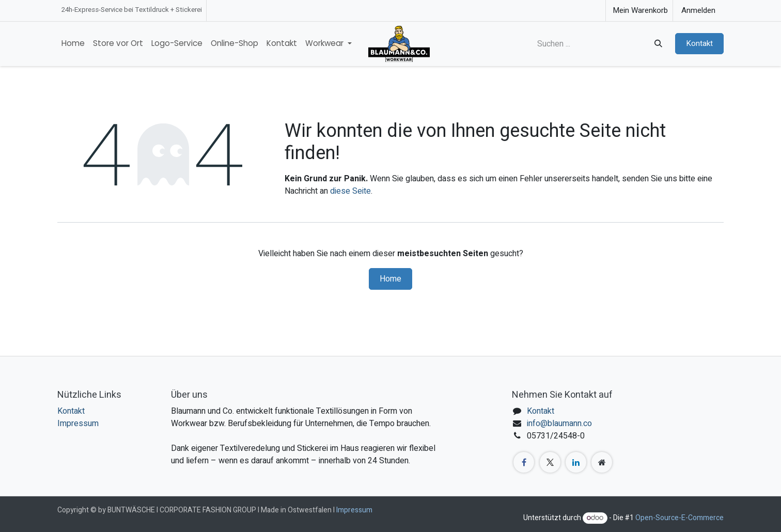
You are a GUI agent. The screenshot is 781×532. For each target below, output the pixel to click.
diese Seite (350, 191)
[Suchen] (657, 44)
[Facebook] (524, 462)
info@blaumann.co (559, 424)
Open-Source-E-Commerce (680, 518)
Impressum (78, 424)
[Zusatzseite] (602, 462)
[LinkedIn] (576, 462)
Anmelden (698, 10)
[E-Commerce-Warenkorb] (639, 11)
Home (390, 279)
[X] (550, 462)
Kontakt (699, 43)
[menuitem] (73, 44)
